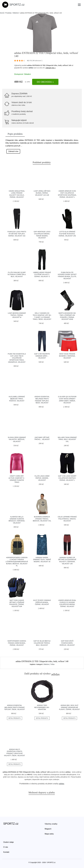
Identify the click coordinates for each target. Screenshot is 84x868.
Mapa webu (49, 834)
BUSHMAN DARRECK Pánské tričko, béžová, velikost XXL (42, 519)
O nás (6, 847)
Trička (52, 664)
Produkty (8, 13)
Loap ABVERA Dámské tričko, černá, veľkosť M (17, 315)
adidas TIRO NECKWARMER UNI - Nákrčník (42, 707)
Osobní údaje (8, 842)
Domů (2, 13)
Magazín (48, 829)
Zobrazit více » (51, 68)
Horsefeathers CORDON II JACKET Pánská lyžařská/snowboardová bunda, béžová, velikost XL (17, 562)
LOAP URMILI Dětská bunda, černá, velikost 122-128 (42, 193)
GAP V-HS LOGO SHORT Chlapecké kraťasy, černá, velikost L (67, 478)
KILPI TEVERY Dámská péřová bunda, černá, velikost (42, 602)
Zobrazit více (13, 151)
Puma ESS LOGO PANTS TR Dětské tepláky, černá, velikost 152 (17, 234)
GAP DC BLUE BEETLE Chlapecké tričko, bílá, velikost (42, 643)
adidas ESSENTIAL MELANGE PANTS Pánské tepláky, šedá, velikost (15, 707)
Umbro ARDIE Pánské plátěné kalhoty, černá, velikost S (42, 274)
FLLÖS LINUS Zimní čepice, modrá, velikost (42, 478)
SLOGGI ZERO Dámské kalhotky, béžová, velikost (17, 439)
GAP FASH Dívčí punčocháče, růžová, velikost (67, 643)
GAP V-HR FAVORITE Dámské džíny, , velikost (42, 356)
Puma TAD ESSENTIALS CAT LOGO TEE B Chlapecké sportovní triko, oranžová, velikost (17, 358)
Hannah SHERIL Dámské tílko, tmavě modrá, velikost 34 (42, 560)
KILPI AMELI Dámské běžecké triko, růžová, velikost (17, 399)
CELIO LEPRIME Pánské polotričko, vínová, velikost (67, 519)
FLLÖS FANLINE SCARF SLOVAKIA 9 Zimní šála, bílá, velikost (17, 274)
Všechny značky (51, 824)
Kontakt (6, 852)
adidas (31, 68)
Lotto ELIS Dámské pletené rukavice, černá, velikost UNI (67, 234)
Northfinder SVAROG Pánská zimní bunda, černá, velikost (17, 643)
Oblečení (16, 13)
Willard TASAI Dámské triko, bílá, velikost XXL (67, 439)
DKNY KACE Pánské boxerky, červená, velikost (67, 356)
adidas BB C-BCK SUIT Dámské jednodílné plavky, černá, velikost (69, 707)
